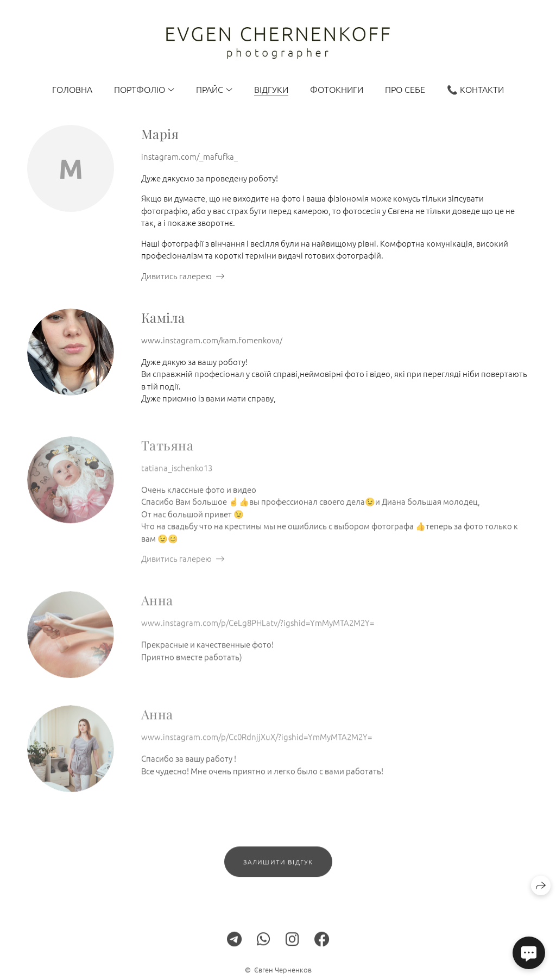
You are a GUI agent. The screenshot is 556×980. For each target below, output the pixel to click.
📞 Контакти (475, 89)
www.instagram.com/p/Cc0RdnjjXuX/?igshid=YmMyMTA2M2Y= (257, 743)
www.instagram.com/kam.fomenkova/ (212, 340)
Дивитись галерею (176, 276)
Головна (72, 89)
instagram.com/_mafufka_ (189, 156)
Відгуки (271, 89)
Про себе (405, 89)
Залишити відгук (278, 868)
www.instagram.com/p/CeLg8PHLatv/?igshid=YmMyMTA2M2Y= (258, 629)
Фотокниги (337, 89)
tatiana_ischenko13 (177, 474)
